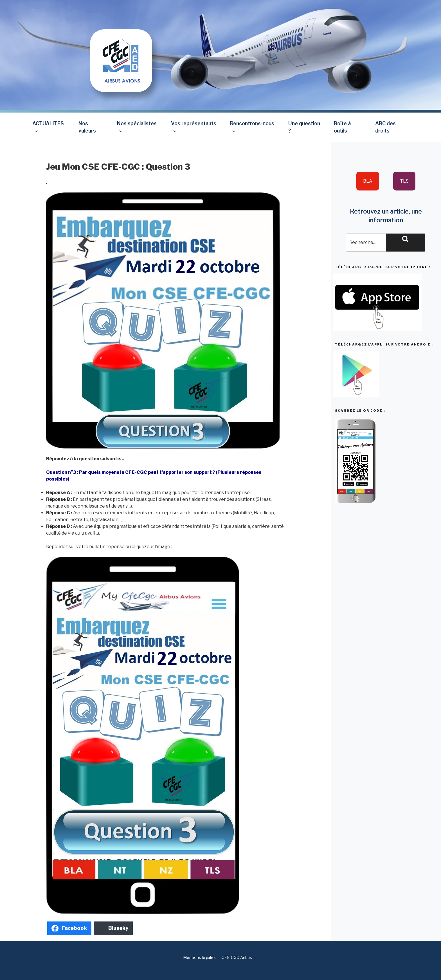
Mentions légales (199, 957)
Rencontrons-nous (252, 127)
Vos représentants (194, 127)
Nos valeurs (87, 127)
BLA (368, 181)
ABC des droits (385, 127)
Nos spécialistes (137, 127)
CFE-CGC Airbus (237, 957)
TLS (404, 181)
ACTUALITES (48, 127)
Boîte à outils (342, 127)
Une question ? (304, 127)
